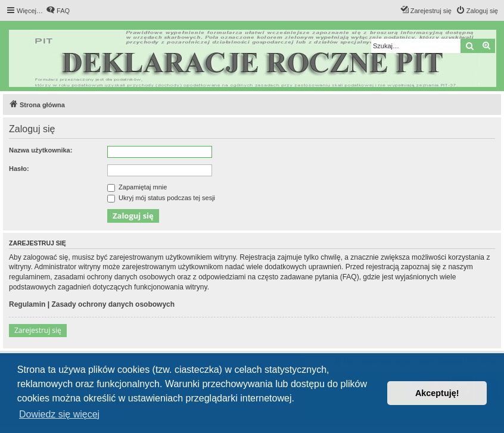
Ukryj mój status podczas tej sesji (161, 198)
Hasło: (19, 169)
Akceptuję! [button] (437, 393)
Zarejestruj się (38, 330)
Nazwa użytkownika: (41, 150)
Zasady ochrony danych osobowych (113, 304)
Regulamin (27, 304)
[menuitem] (58, 11)
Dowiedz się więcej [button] (59, 414)
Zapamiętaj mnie (137, 187)
